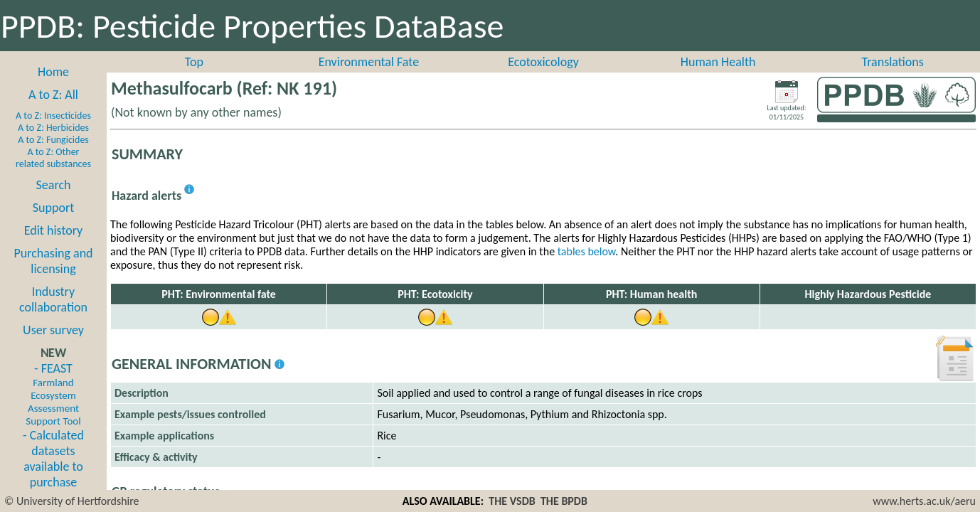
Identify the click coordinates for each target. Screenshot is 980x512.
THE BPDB (564, 501)
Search (54, 185)
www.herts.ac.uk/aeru (924, 501)
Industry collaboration (53, 299)
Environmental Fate (369, 62)
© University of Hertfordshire (72, 501)
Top (194, 62)
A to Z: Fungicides (53, 140)
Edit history (54, 230)
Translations (893, 62)
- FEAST (53, 394)
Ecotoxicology (543, 62)
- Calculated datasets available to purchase (53, 459)
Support (53, 208)
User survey (53, 330)
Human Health (718, 62)
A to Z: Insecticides (53, 116)
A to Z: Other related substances (53, 158)
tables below (587, 251)
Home (53, 72)
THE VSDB (512, 501)
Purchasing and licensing (53, 261)
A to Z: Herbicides (53, 128)
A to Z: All (53, 95)
